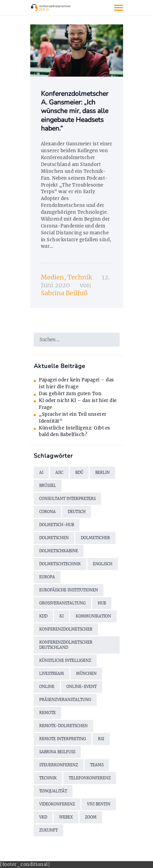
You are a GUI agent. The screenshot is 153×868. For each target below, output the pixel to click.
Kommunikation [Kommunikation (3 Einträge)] (93, 616)
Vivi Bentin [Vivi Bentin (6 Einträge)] (99, 804)
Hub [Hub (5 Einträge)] (102, 603)
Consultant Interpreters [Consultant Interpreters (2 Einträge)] (67, 499)
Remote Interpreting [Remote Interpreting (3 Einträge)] (63, 739)
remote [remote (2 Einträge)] (47, 713)
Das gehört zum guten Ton (70, 394)
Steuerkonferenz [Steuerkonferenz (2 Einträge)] (59, 765)
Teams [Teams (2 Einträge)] (97, 765)
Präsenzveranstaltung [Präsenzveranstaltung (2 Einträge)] (65, 700)
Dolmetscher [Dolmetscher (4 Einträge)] (95, 538)
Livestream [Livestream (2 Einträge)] (52, 674)
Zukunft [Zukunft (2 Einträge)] (48, 830)
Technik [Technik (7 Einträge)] (48, 778)
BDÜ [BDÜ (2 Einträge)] (79, 472)
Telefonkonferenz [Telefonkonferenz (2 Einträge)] (90, 778)
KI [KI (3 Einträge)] (62, 616)
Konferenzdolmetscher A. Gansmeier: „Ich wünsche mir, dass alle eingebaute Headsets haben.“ (75, 111)
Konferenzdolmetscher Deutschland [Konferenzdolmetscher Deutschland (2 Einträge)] (66, 645)
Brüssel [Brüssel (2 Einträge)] (48, 486)
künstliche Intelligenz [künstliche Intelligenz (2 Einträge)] (65, 660)
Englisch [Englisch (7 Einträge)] (103, 564)
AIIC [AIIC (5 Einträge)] (59, 472)
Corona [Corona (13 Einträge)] (47, 512)
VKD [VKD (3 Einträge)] (43, 817)
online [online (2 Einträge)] (47, 687)
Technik (80, 277)
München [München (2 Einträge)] (86, 674)
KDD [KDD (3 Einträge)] (43, 616)
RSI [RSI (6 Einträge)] (101, 739)
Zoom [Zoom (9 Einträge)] (91, 817)
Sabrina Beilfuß (64, 293)
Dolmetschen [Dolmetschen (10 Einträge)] (54, 538)
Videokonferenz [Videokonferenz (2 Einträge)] (57, 804)
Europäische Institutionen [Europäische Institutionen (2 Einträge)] (69, 590)
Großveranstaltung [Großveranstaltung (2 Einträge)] (62, 603)
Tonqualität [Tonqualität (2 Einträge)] (53, 791)
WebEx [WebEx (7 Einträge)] (66, 817)
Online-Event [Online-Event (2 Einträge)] (81, 687)
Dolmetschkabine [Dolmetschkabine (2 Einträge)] (59, 551)
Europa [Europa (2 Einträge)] (47, 577)
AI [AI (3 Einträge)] (41, 472)
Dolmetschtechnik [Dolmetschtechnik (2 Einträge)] (60, 564)
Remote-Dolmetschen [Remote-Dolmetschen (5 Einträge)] (63, 726)
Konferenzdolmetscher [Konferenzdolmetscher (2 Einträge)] (66, 629)
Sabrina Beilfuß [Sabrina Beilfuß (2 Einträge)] (57, 752)
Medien (52, 277)
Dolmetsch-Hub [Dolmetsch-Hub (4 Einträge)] (57, 525)
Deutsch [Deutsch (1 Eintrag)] (77, 512)
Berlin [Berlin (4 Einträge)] (102, 472)
